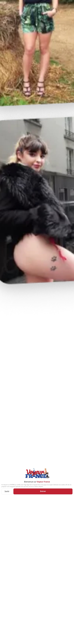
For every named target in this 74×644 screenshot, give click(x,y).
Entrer (43, 491)
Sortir (7, 491)
